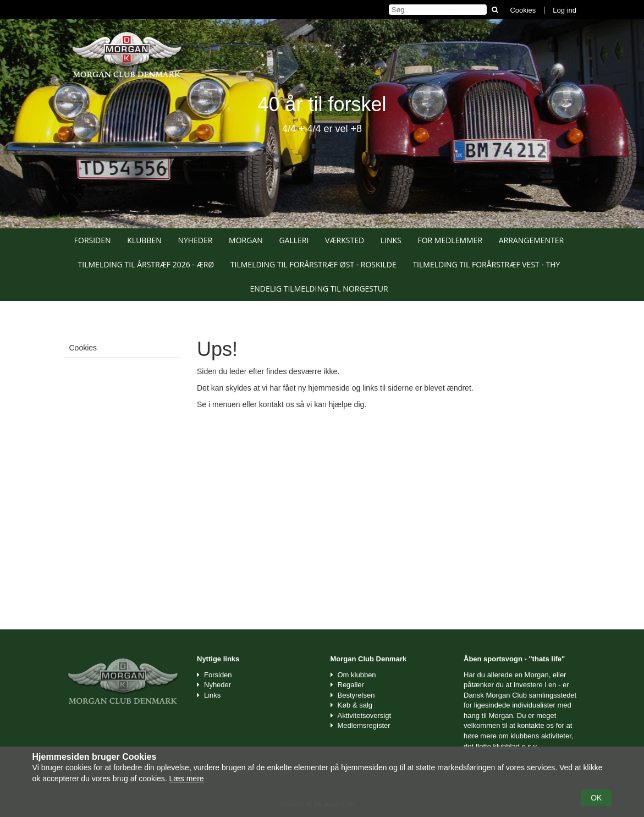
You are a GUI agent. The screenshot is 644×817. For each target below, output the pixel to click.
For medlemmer (450, 240)
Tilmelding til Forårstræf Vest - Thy (486, 264)
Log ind (565, 10)
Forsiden (93, 240)
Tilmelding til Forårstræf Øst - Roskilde (313, 264)
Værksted (345, 240)
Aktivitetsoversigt (365, 715)
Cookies (523, 10)
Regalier (351, 685)
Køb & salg (355, 705)
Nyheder (195, 240)
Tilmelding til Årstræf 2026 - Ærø (146, 264)
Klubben (144, 240)
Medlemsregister (364, 725)
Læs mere (187, 778)
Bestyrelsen (356, 695)
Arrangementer (532, 240)
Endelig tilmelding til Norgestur (319, 289)
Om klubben (357, 675)
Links (391, 240)
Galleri (294, 240)
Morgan (246, 240)
